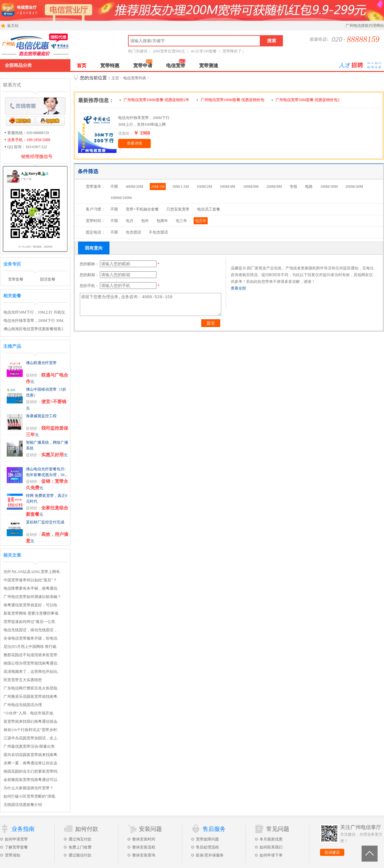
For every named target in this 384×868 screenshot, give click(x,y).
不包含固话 (158, 232)
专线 (293, 187)
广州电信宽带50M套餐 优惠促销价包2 (308, 100)
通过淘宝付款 (80, 839)
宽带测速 (209, 66)
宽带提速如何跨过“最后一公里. (30, 622)
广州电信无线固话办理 (23, 705)
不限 (114, 187)
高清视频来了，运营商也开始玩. (31, 672)
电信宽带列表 (135, 78)
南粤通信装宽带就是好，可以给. (31, 605)
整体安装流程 (144, 847)
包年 (145, 221)
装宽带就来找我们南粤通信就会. (31, 721)
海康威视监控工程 (41, 416)
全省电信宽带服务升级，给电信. (31, 638)
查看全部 (238, 288)
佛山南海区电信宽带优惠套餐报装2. (34, 329)
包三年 (181, 221)
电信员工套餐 (209, 209)
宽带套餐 (16, 279)
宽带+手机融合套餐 (142, 209)
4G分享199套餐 (204, 51)
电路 (309, 187)
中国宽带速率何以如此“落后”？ (30, 580)
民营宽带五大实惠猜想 (23, 680)
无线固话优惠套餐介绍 (23, 805)
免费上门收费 (80, 847)
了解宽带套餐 (16, 847)
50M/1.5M (180, 187)
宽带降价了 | (233, 51)
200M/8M (274, 187)
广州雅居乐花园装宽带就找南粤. (31, 697)
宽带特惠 (110, 66)
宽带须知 (12, 855)
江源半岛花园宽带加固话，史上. (31, 738)
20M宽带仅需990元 (169, 51)
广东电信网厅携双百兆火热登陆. (31, 688)
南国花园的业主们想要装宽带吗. (31, 771)
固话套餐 (48, 279)
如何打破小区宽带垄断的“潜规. (30, 796)
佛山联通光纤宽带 (41, 363)
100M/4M (228, 187)
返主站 (9, 25)
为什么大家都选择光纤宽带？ (28, 788)
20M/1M (158, 187)
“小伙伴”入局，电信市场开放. (29, 713)
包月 (130, 221)
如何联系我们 (271, 847)
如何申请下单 (271, 855)
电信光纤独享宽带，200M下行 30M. (34, 321)
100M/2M (204, 187)
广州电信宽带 (59, 45)
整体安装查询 (144, 855)
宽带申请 (143, 66)
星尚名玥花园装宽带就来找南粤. (31, 755)
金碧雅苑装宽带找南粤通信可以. (31, 780)
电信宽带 (176, 66)
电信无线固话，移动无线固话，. (31, 630)
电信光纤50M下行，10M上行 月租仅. (35, 312)
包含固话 (133, 232)
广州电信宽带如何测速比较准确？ (32, 597)
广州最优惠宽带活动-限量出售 (29, 746)
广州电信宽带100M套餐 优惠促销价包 (233, 100)
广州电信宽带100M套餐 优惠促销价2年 (157, 100)
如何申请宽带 (16, 839)
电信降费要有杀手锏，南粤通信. (31, 588)
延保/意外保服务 (210, 855)
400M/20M (135, 187)
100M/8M (251, 187)
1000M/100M (121, 198)
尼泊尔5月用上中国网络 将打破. (30, 647)
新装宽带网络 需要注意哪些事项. (31, 613)
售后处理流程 (207, 847)
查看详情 (134, 143)
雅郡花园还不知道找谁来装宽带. (31, 655)
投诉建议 (332, 852)
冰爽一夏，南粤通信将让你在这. (31, 763)
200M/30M (354, 187)
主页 (115, 78)
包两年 (162, 221)
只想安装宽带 (178, 209)
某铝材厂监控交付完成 (45, 522)
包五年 (201, 221)
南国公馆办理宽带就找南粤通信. (31, 663)
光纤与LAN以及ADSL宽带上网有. (32, 572)
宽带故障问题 (207, 839)
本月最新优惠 (271, 839)
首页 (82, 66)
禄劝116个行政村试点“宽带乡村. (31, 730)
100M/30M (329, 187)
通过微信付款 (80, 855)
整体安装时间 (144, 839)
